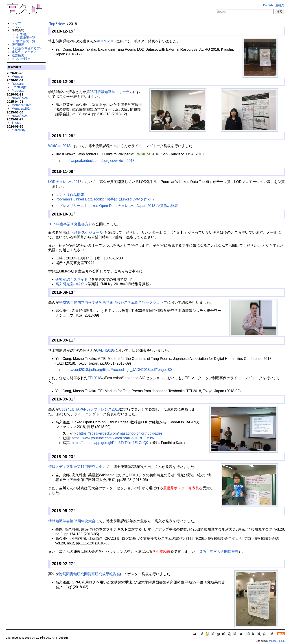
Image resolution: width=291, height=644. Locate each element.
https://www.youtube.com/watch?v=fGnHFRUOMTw (113, 438)
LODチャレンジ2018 (65, 182)
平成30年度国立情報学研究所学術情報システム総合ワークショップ (113, 302)
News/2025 (20, 98)
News (62, 24)
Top (52, 24)
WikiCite (144, 154)
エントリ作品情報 (70, 195)
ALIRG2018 (106, 41)
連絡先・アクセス (24, 52)
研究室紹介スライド (72, 280)
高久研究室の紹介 (70, 284)
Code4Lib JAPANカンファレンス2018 (89, 409)
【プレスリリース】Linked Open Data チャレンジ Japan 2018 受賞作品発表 (117, 206)
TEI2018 (94, 378)
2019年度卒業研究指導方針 (70, 224)
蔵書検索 (18, 55)
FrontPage (19, 87)
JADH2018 (106, 350)
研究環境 (18, 45)
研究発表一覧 (26, 37)
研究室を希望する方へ (27, 48)
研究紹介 (23, 34)
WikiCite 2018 (59, 146)
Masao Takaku (277, 641)
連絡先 (280, 5)
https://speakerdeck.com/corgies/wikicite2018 (99, 161)
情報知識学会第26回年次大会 (72, 521)
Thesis (16, 123)
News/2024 (20, 116)
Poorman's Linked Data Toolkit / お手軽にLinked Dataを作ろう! (106, 199)
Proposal (18, 91)
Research (19, 84)
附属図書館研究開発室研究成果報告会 (90, 574)
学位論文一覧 (26, 41)
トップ (16, 23)
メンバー (18, 27)
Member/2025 (22, 105)
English (268, 5)
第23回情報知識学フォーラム (110, 92)
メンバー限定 (21, 59)
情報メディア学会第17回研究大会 (75, 467)
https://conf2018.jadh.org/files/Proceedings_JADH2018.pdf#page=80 (117, 370)
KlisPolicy (19, 130)
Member (18, 76)
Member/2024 (22, 109)
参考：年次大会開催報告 (219, 552)
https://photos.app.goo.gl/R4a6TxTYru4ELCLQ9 (110, 443)
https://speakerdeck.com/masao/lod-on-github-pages (121, 433)
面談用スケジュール (87, 232)
